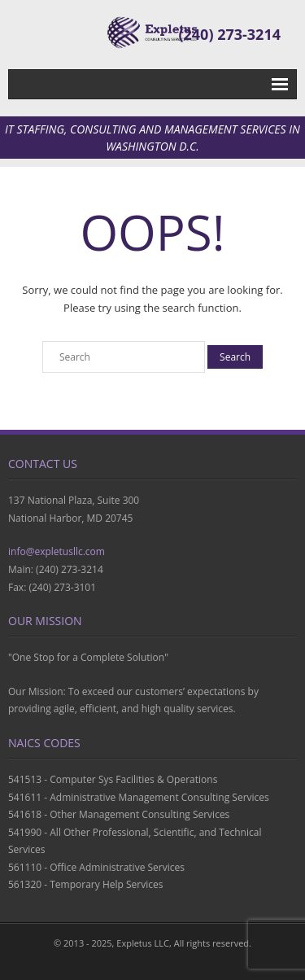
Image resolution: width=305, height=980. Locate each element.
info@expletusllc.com (57, 551)
